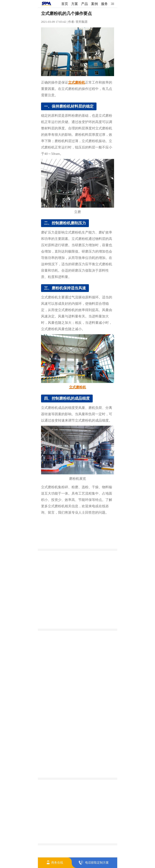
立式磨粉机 (77, 82)
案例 (94, 4)
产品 (85, 4)
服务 (104, 4)
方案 (75, 4)
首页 (65, 4)
